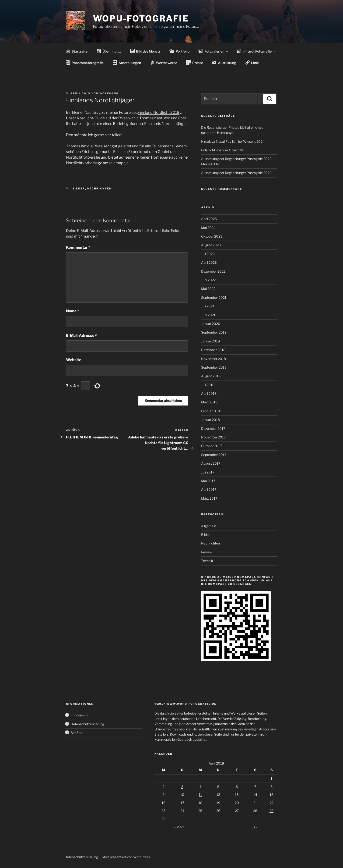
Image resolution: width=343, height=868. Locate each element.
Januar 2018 (210, 420)
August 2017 (211, 463)
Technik (207, 561)
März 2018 (209, 402)
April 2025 (209, 219)
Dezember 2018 (213, 350)
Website (74, 360)
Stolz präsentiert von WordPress (126, 857)
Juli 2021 (208, 306)
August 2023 (211, 245)
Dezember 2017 (213, 429)
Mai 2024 (208, 228)
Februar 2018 (211, 411)
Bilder (79, 189)
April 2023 (209, 262)
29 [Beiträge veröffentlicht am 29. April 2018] (271, 811)
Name (73, 311)
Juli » (254, 827)
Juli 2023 (208, 254)
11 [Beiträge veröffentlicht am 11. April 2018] (200, 795)
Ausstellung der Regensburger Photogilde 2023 (236, 173)
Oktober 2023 (212, 236)
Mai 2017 (208, 481)
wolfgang (109, 93)
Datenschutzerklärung (81, 857)
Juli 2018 (208, 385)
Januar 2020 (211, 324)
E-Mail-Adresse (81, 336)
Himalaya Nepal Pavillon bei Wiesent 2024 (233, 141)
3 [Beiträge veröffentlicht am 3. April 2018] (182, 787)
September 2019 (214, 332)
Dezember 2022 (213, 271)
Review (207, 552)
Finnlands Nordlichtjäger (166, 124)
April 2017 (209, 489)
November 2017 (213, 437)
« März (179, 827)
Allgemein (209, 526)
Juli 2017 (208, 472)
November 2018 (213, 359)
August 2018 (211, 376)
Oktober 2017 (212, 446)
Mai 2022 (208, 289)
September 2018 (214, 367)
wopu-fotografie (141, 18)
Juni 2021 (208, 315)
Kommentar (78, 247)
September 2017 (214, 455)
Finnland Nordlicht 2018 (159, 112)
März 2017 (209, 498)
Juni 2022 (208, 280)
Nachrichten (100, 189)
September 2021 (214, 297)
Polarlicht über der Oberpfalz (222, 150)
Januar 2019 (210, 341)
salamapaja (119, 163)
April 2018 (209, 393)
